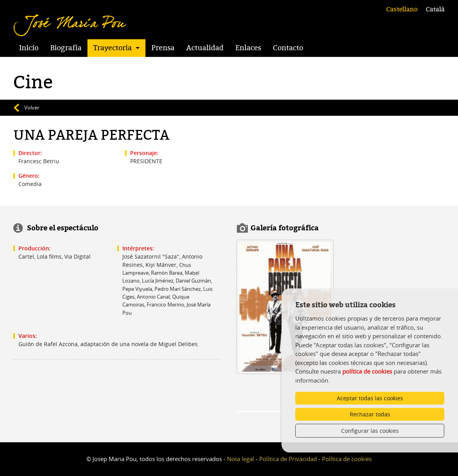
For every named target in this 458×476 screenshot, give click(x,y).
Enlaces (248, 48)
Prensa (163, 48)
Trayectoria (113, 48)
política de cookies (367, 371)
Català (435, 9)
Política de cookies (347, 459)
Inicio (29, 48)
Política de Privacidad (288, 459)
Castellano (402, 9)
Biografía (66, 48)
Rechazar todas (370, 414)
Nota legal (241, 459)
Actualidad (205, 48)
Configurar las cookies (370, 431)
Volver (32, 108)
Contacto (288, 48)
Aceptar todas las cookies (370, 398)
